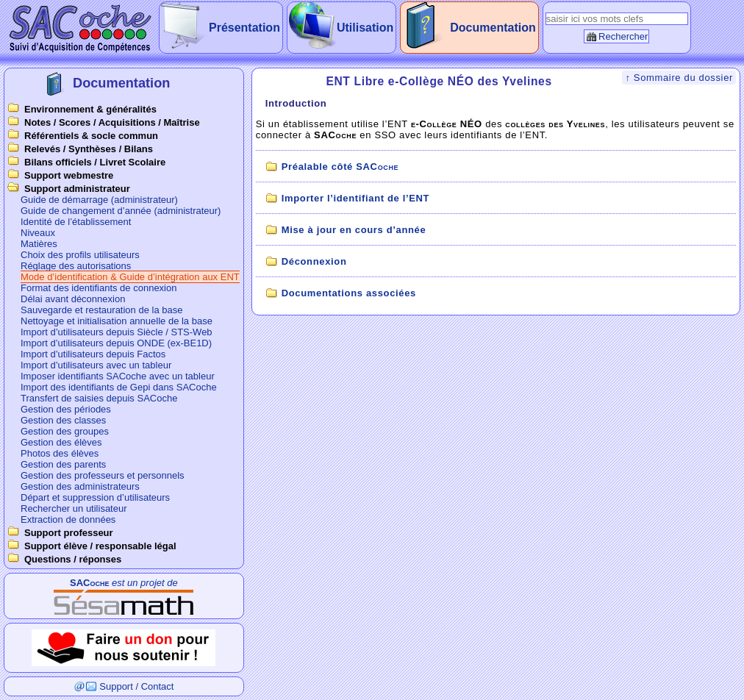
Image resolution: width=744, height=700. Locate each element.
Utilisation (365, 28)
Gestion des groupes (65, 431)
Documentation (493, 28)
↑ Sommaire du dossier (679, 78)
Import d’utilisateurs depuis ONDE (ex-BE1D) (116, 343)
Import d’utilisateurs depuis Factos (93, 354)
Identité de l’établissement (76, 222)
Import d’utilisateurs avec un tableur (96, 365)
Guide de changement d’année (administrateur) (121, 211)
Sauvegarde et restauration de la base (101, 310)
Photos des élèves (60, 453)
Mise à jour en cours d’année (354, 230)
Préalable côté (340, 167)
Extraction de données (68, 519)
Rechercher (623, 36)
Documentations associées (349, 293)
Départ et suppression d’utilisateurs (95, 497)
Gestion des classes (63, 420)
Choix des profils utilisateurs (80, 255)
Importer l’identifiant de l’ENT (355, 198)
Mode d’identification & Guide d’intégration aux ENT (130, 277)
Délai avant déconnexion (73, 299)
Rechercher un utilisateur (74, 508)
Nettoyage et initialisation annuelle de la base (117, 321)
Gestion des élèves (61, 442)
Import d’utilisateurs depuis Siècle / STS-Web (117, 332)
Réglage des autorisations (76, 266)
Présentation (244, 28)
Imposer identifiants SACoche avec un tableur (118, 376)
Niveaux (38, 233)
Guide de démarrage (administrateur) (99, 200)
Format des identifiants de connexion (99, 288)
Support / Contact (136, 686)
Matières (39, 244)
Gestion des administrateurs (80, 486)
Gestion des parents (63, 464)
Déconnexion (314, 261)
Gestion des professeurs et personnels (103, 475)
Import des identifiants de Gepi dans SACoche (119, 387)
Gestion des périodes (66, 409)
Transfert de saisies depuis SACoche (99, 398)
